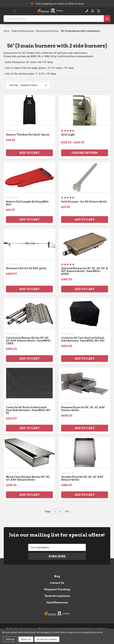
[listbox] (35, 85)
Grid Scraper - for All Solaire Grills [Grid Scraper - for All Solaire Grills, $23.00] (84, 202)
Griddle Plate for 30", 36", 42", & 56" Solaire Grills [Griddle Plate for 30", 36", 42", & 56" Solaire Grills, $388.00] (82, 478)
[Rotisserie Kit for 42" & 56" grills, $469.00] (29, 244)
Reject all (26, 639)
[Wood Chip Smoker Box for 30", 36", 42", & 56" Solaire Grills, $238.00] (29, 453)
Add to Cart (29, 153)
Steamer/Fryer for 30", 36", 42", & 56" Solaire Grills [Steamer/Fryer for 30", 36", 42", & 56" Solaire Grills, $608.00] (83, 409)
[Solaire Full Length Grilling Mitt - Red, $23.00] (29, 177)
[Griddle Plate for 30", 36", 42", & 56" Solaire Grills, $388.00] (85, 453)
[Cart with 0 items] (99, 11)
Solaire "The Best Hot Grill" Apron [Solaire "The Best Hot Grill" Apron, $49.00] (28, 135)
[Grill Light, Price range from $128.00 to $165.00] (85, 110)
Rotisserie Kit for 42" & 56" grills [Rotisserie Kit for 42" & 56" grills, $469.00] (26, 268)
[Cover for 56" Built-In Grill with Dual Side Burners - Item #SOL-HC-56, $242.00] (29, 383)
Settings (10, 639)
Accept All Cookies (47, 639)
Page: (48, 511)
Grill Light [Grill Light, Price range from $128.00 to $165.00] (68, 135)
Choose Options (85, 153)
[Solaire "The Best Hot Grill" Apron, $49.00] (29, 110)
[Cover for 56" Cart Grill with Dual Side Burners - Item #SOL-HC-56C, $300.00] (85, 314)
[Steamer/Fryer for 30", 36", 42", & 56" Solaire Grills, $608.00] (85, 383)
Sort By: (14, 85)
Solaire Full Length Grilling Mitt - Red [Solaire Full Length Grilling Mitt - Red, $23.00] (28, 203)
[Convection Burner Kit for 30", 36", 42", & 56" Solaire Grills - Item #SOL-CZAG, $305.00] (29, 314)
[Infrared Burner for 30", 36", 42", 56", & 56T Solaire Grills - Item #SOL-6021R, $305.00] (85, 244)
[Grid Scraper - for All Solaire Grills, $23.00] (85, 177)
